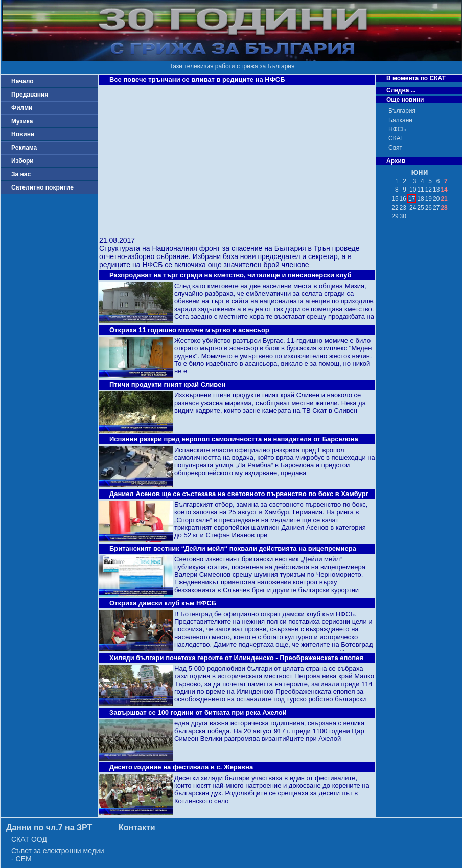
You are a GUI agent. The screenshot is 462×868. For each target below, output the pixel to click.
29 (395, 216)
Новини (23, 134)
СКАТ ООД (29, 839)
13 (436, 190)
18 (420, 199)
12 (429, 190)
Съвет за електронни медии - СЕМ (58, 855)
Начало (22, 81)
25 (420, 208)
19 (429, 199)
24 (413, 208)
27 (436, 208)
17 (412, 199)
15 (395, 199)
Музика (22, 121)
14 (444, 190)
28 (444, 208)
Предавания (30, 95)
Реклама (24, 148)
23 (403, 208)
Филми (22, 108)
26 (429, 208)
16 (403, 199)
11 (420, 190)
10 (413, 190)
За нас (21, 174)
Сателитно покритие (42, 187)
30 (403, 216)
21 (444, 199)
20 (436, 199)
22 (395, 208)
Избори (22, 161)
